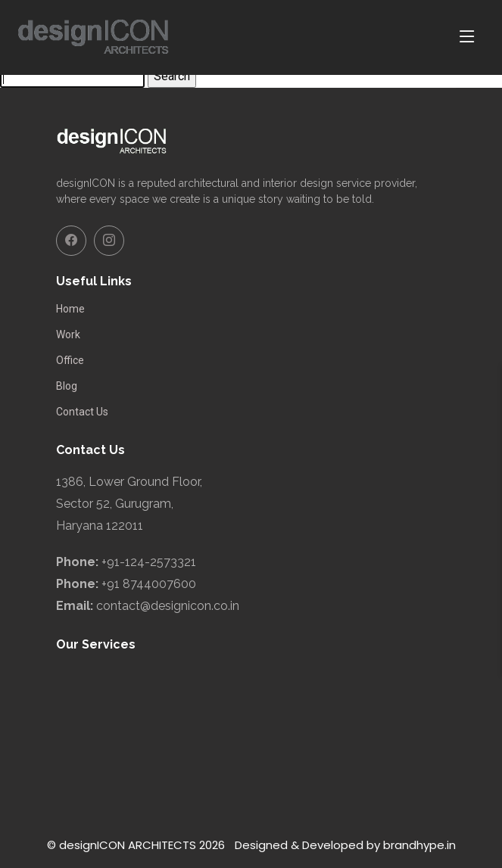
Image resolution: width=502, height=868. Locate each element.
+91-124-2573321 (149, 562)
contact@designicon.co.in (168, 606)
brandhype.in (419, 845)
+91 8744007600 (149, 584)
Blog (67, 386)
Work (68, 334)
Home (70, 309)
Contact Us (82, 412)
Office (70, 360)
